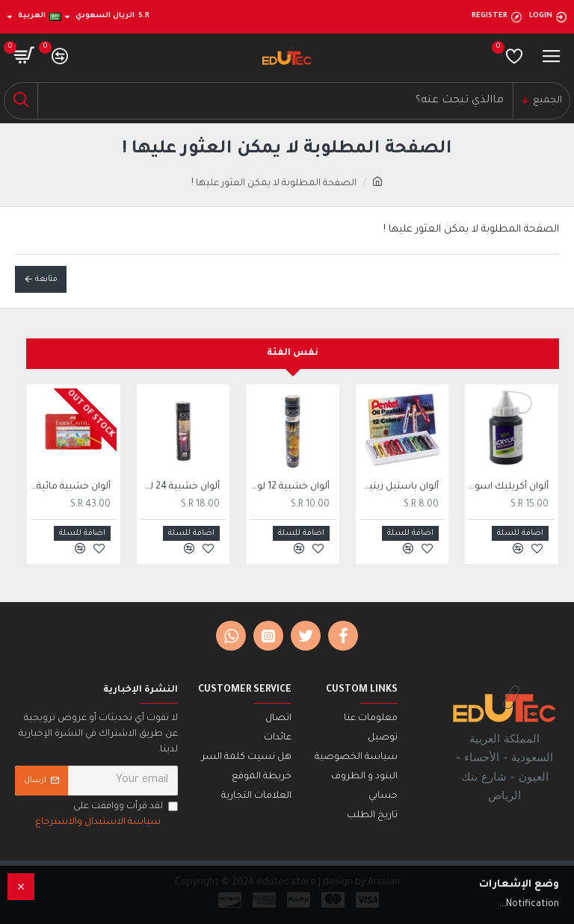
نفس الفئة (293, 353)
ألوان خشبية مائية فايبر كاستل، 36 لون (71, 487)
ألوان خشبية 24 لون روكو (180, 487)
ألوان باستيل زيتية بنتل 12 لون (399, 487)
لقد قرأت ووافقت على (105, 816)
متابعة (46, 279)
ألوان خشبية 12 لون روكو (290, 487)
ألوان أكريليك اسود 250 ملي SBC (509, 487)
